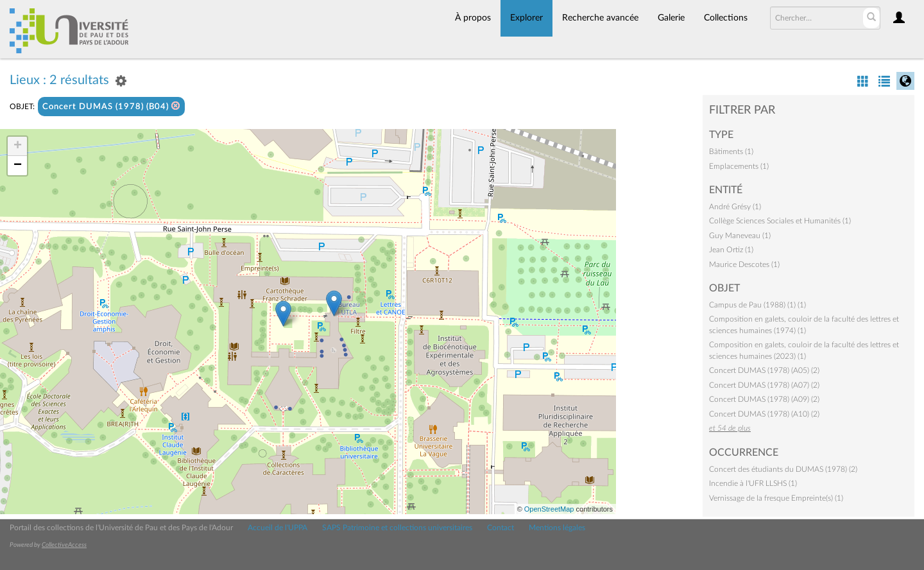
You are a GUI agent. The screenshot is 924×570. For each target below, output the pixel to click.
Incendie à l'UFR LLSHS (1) (753, 483)
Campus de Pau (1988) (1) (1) (757, 305)
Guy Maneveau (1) (740, 236)
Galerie (671, 18)
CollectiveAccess (64, 545)
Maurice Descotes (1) (744, 264)
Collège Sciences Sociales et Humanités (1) (780, 221)
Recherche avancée (600, 18)
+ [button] (18, 146)
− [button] (18, 166)
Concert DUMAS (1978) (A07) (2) (764, 385)
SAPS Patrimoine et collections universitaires (397, 528)
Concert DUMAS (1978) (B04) (111, 106)
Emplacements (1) (739, 166)
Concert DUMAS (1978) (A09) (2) (764, 399)
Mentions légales (557, 528)
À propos (473, 18)
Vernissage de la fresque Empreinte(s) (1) (776, 498)
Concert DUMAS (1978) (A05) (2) (764, 370)
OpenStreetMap (549, 509)
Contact (501, 528)
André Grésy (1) (735, 207)
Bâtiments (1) (731, 151)
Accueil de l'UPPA (278, 528)
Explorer (526, 18)
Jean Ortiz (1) (731, 250)
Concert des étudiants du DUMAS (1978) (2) (783, 469)
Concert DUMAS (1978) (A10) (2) (764, 414)
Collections (726, 18)
